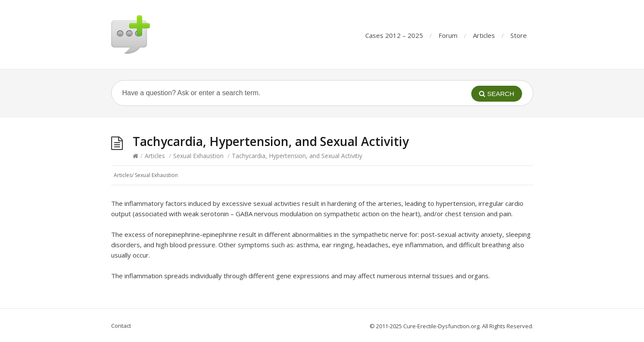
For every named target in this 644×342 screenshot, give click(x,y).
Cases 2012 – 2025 (394, 35)
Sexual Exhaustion (198, 156)
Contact (121, 326)
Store (519, 35)
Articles (484, 35)
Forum (448, 35)
